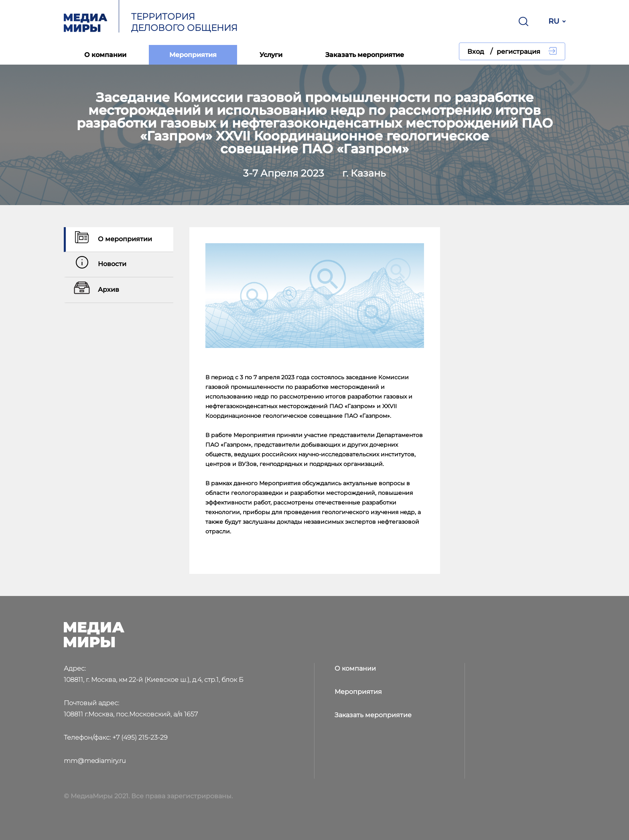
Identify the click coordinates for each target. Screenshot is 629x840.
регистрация (518, 52)
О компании (105, 55)
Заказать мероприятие (365, 55)
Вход (476, 52)
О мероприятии (112, 239)
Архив (95, 290)
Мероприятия (193, 55)
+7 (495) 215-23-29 (140, 737)
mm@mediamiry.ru (95, 761)
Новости (99, 264)
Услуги (271, 55)
